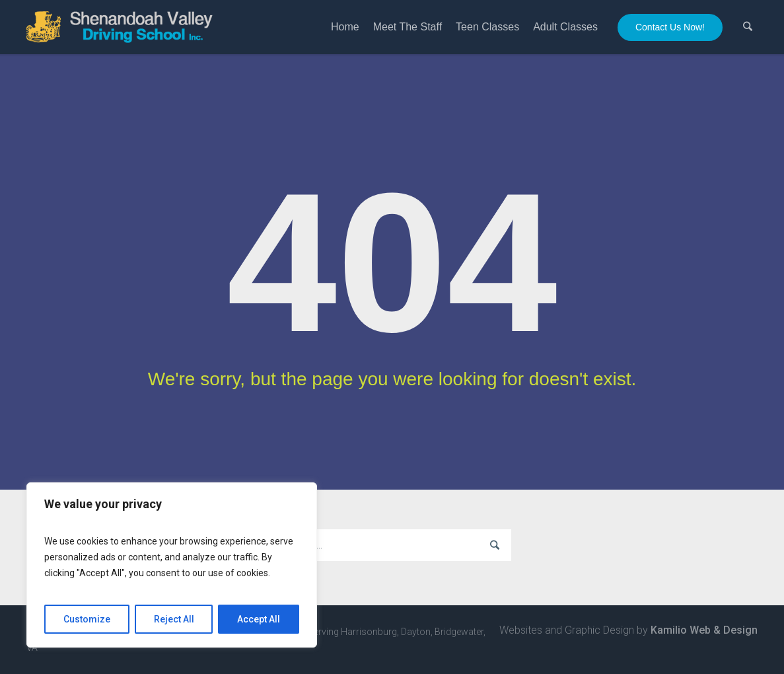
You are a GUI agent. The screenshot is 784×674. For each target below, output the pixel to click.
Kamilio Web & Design (704, 630)
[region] (172, 565)
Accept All (259, 619)
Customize (87, 619)
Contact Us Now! (670, 27)
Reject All (174, 619)
